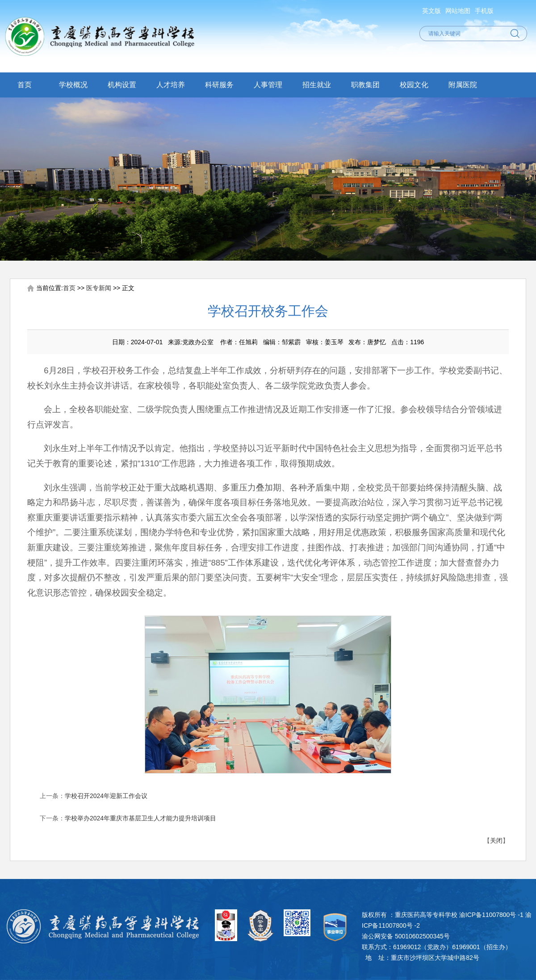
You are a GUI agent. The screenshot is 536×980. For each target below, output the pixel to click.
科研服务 (219, 85)
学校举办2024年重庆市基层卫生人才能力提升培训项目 (140, 818)
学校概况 (73, 85)
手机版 (484, 11)
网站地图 (458, 11)
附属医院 (463, 85)
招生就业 (317, 85)
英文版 (431, 11)
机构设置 (122, 85)
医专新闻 (99, 288)
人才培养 (171, 85)
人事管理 (268, 85)
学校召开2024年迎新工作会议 (106, 796)
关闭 (496, 841)
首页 (25, 85)
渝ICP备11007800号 (488, 915)
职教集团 (365, 85)
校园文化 (414, 85)
